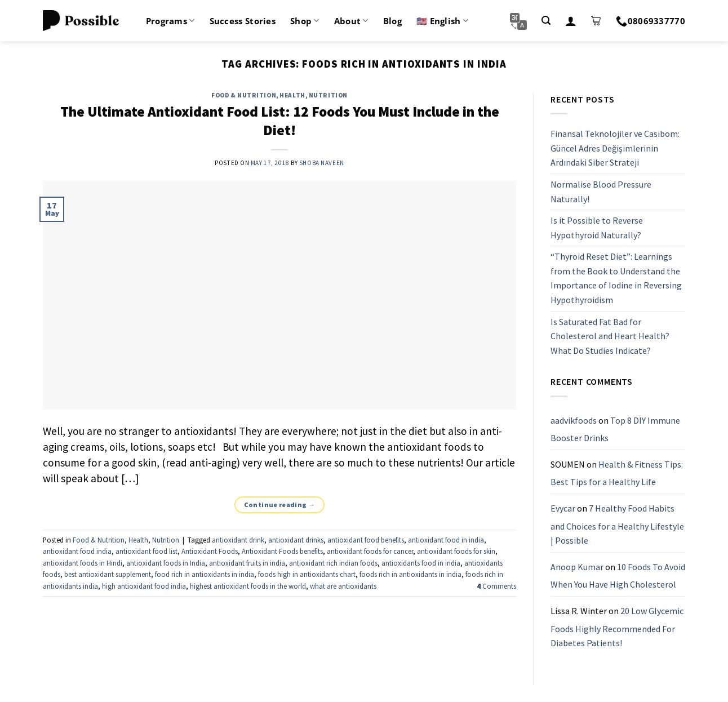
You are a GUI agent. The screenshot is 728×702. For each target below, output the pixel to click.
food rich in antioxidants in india (205, 574)
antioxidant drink (238, 540)
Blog (392, 21)
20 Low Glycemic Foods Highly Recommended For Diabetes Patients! (617, 627)
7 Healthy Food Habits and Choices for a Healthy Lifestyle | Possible (617, 524)
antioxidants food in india (421, 563)
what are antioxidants (343, 586)
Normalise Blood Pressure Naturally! (601, 192)
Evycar (563, 508)
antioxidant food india (77, 551)
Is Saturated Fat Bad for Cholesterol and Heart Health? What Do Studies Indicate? (610, 336)
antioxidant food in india (446, 540)
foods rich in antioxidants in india (410, 574)
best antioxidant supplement (108, 574)
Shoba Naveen (322, 163)
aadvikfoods (574, 420)
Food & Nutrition (244, 95)
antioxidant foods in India (166, 563)
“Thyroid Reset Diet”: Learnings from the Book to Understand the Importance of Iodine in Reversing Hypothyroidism (616, 279)
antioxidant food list (147, 551)
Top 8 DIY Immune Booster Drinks (615, 429)
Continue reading (280, 505)
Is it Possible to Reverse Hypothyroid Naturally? (597, 228)
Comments (496, 586)
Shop (305, 21)
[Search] (546, 21)
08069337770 (651, 21)
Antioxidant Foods (210, 551)
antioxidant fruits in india (247, 563)
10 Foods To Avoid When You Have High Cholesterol (618, 576)
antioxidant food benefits (366, 540)
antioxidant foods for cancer (370, 551)
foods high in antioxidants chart (307, 574)
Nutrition (328, 95)
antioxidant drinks (296, 540)
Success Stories (243, 21)
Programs (170, 21)
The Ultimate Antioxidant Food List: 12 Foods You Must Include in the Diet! (280, 121)
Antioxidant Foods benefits (282, 551)
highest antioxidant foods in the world (248, 586)
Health (292, 95)
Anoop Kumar (577, 567)
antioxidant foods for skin (456, 551)
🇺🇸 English (442, 21)
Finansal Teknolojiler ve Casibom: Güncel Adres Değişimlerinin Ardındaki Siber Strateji (615, 148)
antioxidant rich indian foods (333, 563)
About (351, 21)
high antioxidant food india (144, 586)
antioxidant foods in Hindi (83, 563)
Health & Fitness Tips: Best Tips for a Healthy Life (617, 473)
